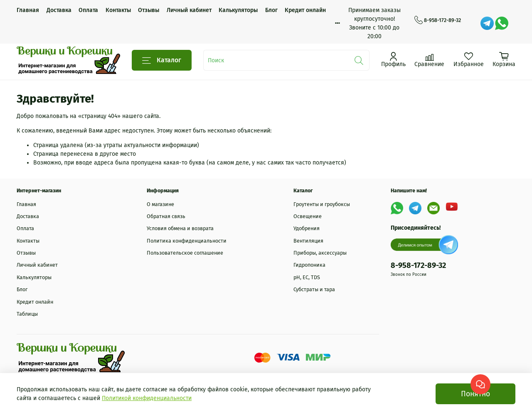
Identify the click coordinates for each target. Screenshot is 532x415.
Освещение (308, 216)
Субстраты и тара (314, 289)
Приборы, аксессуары (320, 253)
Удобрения (307, 228)
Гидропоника (309, 265)
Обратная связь (166, 216)
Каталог (162, 60)
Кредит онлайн (305, 10)
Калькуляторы (238, 10)
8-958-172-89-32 (438, 20)
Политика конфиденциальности (187, 241)
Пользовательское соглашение (185, 253)
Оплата (88, 10)
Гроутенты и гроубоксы (322, 204)
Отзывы (149, 10)
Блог (271, 10)
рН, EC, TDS (307, 277)
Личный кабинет (189, 10)
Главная (28, 10)
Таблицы (27, 314)
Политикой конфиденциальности (147, 398)
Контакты (118, 10)
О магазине (160, 204)
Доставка (59, 10)
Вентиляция (308, 241)
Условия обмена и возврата (180, 228)
